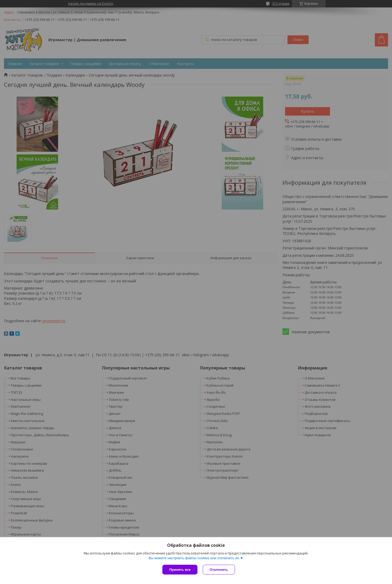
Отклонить (219, 570)
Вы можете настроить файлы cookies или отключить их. (194, 558)
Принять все (180, 570)
